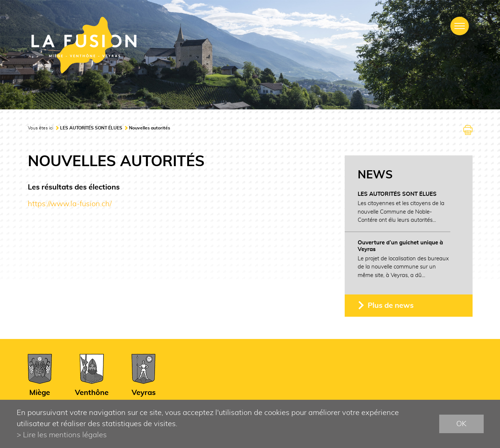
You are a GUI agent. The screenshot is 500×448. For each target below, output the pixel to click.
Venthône (92, 393)
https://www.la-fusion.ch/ (70, 204)
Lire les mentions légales (65, 435)
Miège (40, 393)
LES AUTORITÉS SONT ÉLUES (91, 128)
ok (461, 424)
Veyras (144, 393)
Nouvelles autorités (150, 128)
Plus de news (391, 306)
